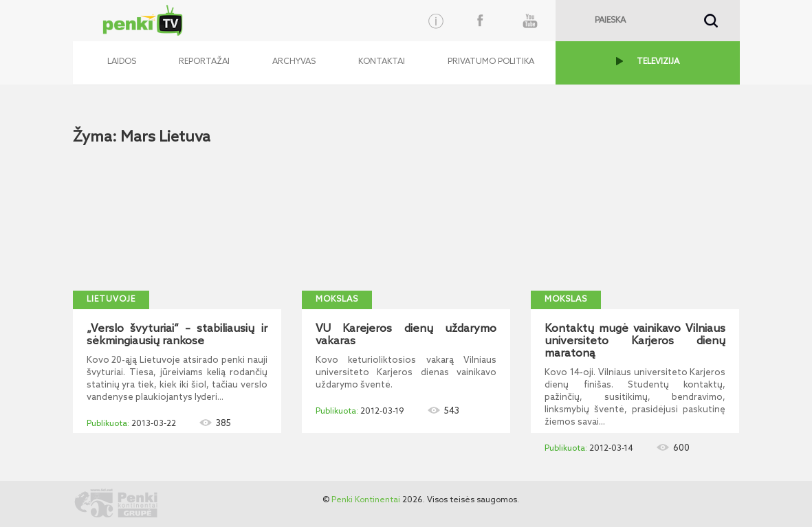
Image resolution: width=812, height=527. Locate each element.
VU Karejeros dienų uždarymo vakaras (406, 335)
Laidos (122, 62)
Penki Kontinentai (366, 500)
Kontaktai (382, 62)
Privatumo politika (491, 62)
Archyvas (294, 62)
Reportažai (204, 62)
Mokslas (337, 300)
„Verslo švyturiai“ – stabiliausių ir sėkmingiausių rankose (177, 335)
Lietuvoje (111, 300)
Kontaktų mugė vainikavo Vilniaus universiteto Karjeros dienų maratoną (635, 341)
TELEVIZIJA (658, 62)
